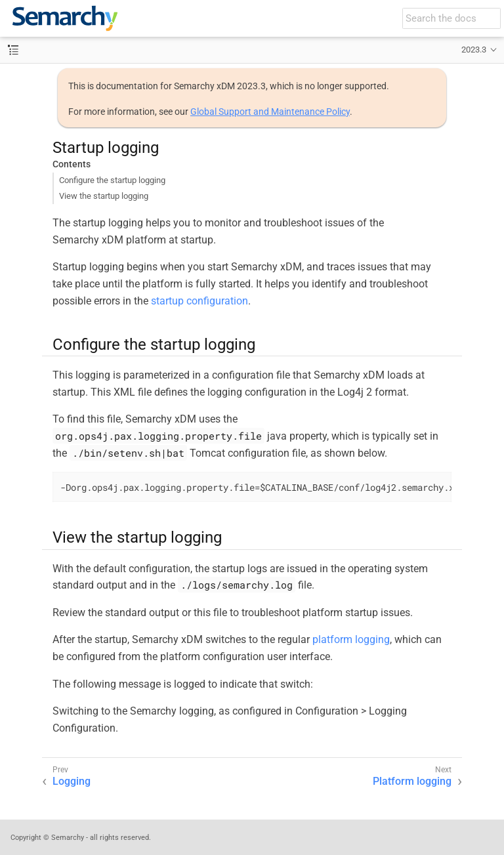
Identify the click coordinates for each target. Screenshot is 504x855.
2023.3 (474, 50)
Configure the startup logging (112, 180)
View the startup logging (104, 196)
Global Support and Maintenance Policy (270, 112)
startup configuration (199, 301)
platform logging (351, 639)
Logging (72, 781)
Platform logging (412, 781)
